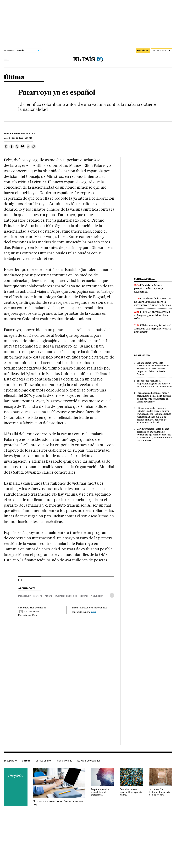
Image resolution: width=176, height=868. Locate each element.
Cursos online (43, 761)
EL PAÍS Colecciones (89, 761)
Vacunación (97, 596)
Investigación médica (66, 596)
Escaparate (10, 761)
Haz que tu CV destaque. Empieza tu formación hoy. (160, 792)
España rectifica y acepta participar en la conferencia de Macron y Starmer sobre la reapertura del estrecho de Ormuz (153, 369)
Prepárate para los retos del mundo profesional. (100, 792)
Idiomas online (64, 761)
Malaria (49, 596)
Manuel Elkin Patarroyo (30, 596)
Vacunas (84, 596)
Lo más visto (142, 355)
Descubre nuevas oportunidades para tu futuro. (131, 792)
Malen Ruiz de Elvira (20, 133)
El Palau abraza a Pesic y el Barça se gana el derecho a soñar (152, 315)
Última (14, 78)
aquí (93, 612)
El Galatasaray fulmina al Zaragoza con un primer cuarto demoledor (153, 329)
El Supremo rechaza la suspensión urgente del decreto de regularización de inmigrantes (154, 384)
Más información (28, 615)
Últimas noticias (145, 279)
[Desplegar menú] (7, 59)
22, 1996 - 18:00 (22, 138)
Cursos (26, 761)
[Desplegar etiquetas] (112, 595)
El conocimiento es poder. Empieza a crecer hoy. (58, 803)
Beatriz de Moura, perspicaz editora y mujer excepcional (149, 288)
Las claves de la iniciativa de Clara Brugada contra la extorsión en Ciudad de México (153, 302)
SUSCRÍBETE (143, 51)
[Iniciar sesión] (162, 51)
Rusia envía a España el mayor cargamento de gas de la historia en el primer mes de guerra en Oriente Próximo (154, 397)
